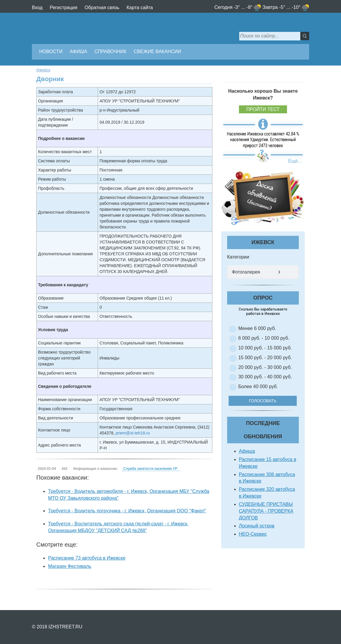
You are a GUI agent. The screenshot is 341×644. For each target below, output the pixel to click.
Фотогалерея (246, 272)
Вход (37, 8)
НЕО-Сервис (253, 534)
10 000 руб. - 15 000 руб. (265, 348)
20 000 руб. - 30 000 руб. (265, 367)
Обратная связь (102, 8)
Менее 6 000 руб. (257, 328)
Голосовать (267, 401)
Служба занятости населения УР (150, 469)
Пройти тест (263, 109)
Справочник (110, 52)
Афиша (78, 52)
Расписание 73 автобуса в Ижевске (87, 558)
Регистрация (64, 8)
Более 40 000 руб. (258, 386)
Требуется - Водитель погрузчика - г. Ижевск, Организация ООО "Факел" (127, 511)
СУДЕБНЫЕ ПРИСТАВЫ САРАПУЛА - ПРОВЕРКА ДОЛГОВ (266, 511)
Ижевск (43, 70)
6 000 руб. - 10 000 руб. (264, 338)
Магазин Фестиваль (70, 566)
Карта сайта (140, 8)
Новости (51, 52)
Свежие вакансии (157, 52)
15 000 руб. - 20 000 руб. (265, 358)
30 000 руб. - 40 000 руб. (265, 377)
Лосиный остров (257, 526)
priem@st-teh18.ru (133, 433)
